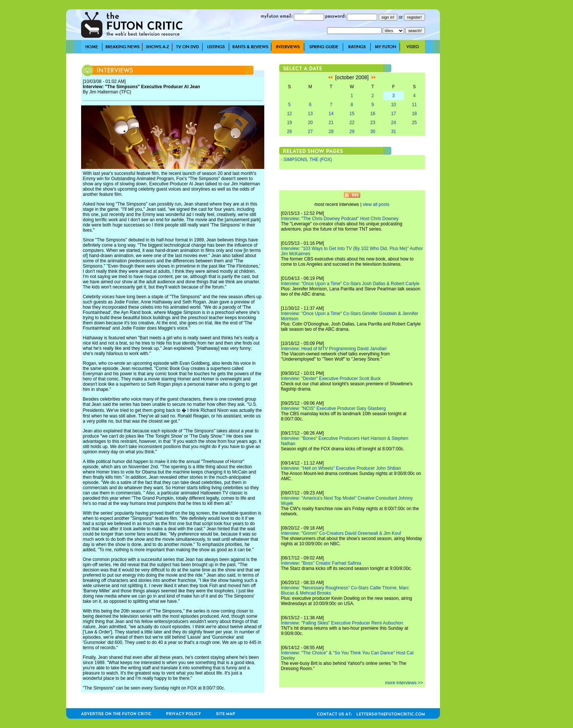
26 (289, 132)
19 (289, 123)
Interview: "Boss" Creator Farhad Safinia (321, 563)
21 (331, 123)
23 (372, 123)
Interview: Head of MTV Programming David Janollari (334, 349)
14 (331, 114)
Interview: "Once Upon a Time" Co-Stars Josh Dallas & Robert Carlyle (350, 284)
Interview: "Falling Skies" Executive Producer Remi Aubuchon (342, 623)
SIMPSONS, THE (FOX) (308, 160)
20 (310, 123)
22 (352, 123)
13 (310, 114)
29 (352, 132)
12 (289, 114)
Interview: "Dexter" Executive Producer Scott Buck (331, 379)
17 (393, 114)
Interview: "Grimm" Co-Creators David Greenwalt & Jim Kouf (341, 533)
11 (414, 105)
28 (331, 132)
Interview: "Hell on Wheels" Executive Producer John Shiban (341, 468)
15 (352, 114)
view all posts (376, 204)
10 (393, 105)
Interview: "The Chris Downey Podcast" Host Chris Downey (340, 219)
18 (414, 114)
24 (393, 123)
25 (414, 123)
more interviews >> (404, 683)
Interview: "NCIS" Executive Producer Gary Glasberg (334, 408)
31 (393, 132)
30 (372, 132)
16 (372, 114)
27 (310, 132)
